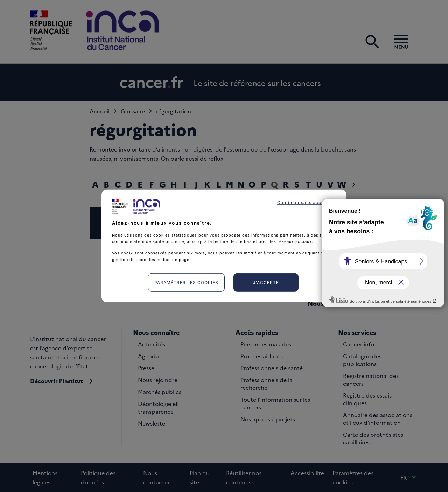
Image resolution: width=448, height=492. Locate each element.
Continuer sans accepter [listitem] (305, 202)
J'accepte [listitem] (266, 283)
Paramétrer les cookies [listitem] (186, 283)
